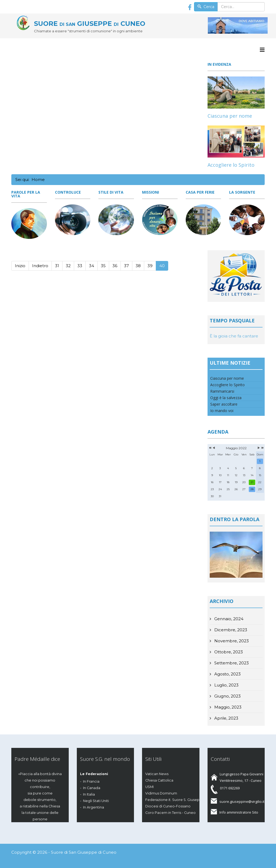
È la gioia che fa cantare (234, 336)
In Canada (92, 788)
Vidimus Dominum (161, 793)
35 (103, 266)
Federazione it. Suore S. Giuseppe (175, 800)
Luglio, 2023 (226, 685)
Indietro (40, 266)
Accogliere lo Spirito (231, 165)
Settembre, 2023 (231, 663)
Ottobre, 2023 (228, 652)
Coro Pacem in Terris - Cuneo (170, 813)
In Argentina (94, 807)
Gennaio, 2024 (228, 619)
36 (115, 266)
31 (57, 266)
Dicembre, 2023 (230, 630)
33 (80, 266)
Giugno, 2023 (227, 696)
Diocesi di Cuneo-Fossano (168, 806)
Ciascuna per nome (230, 116)
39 (150, 266)
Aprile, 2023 (226, 718)
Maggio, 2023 (227, 707)
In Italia (89, 794)
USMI (149, 787)
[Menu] (262, 50)
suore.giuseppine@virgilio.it (242, 801)
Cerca (206, 7)
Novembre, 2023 (231, 641)
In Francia (91, 781)
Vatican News (157, 774)
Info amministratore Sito (239, 812)
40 (162, 266)
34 (92, 266)
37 (126, 266)
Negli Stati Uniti (96, 801)
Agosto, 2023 (227, 674)
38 (138, 266)
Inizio (20, 266)
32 (68, 266)
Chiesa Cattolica (159, 780)
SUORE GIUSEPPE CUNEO (90, 24)
